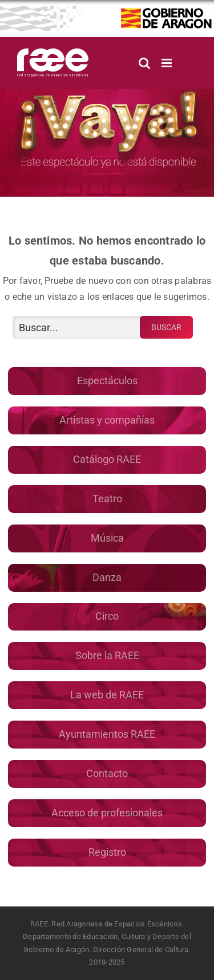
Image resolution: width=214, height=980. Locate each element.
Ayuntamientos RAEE (107, 734)
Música (107, 538)
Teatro (107, 499)
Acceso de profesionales (107, 813)
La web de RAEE (107, 695)
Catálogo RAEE (107, 459)
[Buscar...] (77, 327)
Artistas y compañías (107, 420)
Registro (107, 852)
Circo (107, 616)
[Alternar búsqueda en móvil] (144, 63)
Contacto (107, 773)
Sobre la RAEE (107, 655)
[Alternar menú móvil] (167, 63)
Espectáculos (107, 381)
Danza (107, 577)
